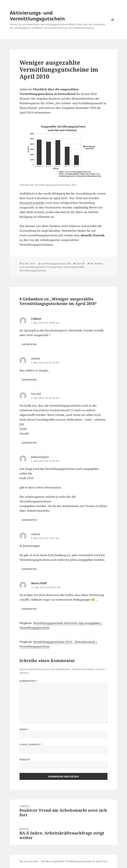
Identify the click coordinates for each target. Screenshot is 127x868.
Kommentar (29, 681)
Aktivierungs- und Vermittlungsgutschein (37, 16)
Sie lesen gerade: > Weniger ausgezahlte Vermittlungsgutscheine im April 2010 (63, 861)
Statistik (80, 263)
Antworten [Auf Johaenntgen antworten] (29, 520)
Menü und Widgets (113, 24)
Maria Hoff (39, 583)
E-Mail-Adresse (31, 744)
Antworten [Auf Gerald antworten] (29, 443)
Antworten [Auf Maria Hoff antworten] (29, 609)
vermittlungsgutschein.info (56, 263)
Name (24, 729)
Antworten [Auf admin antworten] (29, 380)
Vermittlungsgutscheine (33, 270)
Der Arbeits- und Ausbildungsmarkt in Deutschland (62, 265)
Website (25, 760)
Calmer (36, 319)
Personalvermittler (32, 203)
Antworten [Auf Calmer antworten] (29, 344)
